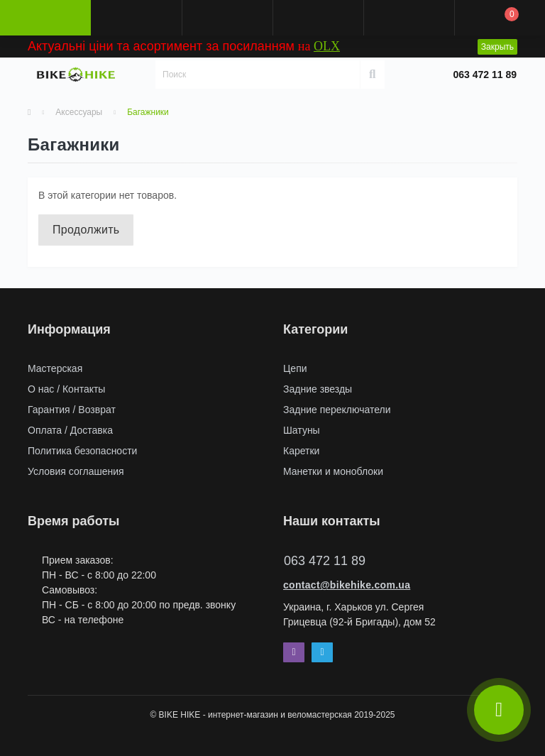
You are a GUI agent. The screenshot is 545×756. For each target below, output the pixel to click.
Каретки (301, 451)
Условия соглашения (76, 471)
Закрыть (497, 47)
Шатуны (302, 430)
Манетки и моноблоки (333, 471)
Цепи (295, 368)
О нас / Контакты (66, 389)
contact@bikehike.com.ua (347, 585)
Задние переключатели (337, 410)
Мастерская (55, 368)
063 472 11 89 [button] (325, 561)
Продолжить (86, 230)
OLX (327, 46)
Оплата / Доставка (70, 430)
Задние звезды (318, 389)
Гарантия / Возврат (72, 410)
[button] (227, 18)
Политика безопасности (82, 451)
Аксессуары (79, 112)
